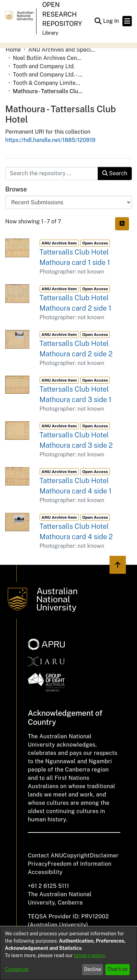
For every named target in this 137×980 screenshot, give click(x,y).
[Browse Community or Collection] (68, 202)
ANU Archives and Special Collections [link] (63, 50)
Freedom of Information (79, 864)
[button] (98, 21)
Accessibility (45, 872)
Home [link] (13, 50)
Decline (93, 969)
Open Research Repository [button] (62, 14)
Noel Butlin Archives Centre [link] (48, 58)
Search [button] (115, 173)
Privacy (38, 864)
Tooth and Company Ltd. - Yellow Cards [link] (48, 75)
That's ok (118, 969)
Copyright (76, 856)
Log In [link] (111, 21)
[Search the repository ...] (52, 173)
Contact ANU (45, 856)
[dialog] (68, 953)
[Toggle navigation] (127, 21)
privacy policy (89, 955)
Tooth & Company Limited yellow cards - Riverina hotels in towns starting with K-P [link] (48, 83)
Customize (17, 969)
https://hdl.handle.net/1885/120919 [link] (50, 140)
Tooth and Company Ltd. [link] (44, 66)
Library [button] (50, 33)
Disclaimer (104, 856)
